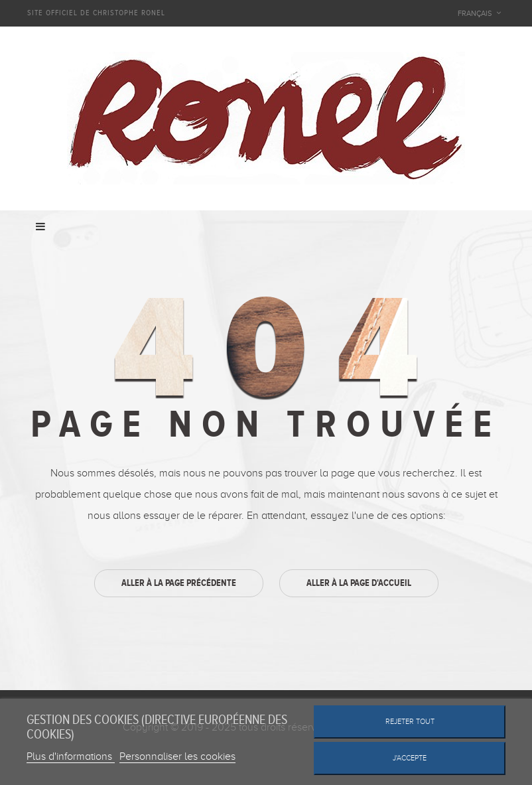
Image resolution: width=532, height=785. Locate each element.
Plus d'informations (71, 756)
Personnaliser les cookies (177, 756)
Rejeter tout (410, 722)
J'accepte (410, 758)
